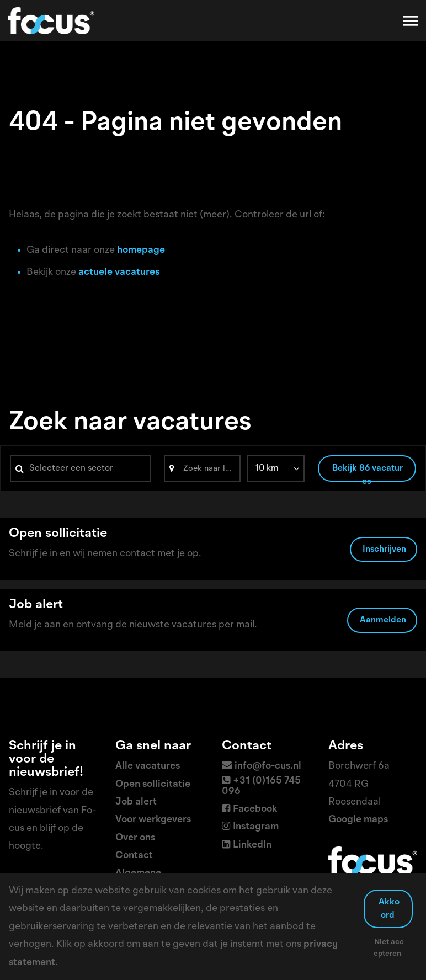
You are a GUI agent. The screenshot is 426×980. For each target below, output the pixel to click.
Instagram (256, 827)
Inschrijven (384, 550)
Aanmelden (383, 620)
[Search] (202, 468)
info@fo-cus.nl (268, 766)
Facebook (255, 809)
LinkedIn (252, 845)
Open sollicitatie (153, 784)
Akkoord (389, 909)
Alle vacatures (148, 766)
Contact (134, 855)
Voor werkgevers (153, 819)
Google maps (358, 819)
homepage (141, 250)
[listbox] (276, 468)
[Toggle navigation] (411, 21)
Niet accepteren (389, 948)
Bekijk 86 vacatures (368, 473)
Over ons (135, 838)
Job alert (136, 802)
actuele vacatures (119, 272)
